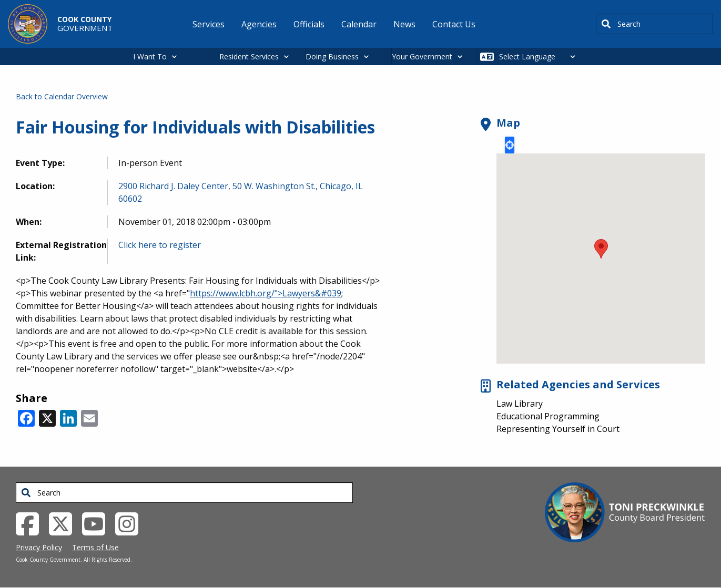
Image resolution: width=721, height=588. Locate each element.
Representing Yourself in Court (558, 429)
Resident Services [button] (249, 56)
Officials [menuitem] (309, 24)
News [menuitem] (404, 24)
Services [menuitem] (209, 24)
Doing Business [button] (332, 56)
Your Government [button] (422, 56)
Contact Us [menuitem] (454, 24)
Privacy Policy (39, 547)
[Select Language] (540, 56)
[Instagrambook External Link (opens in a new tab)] (131, 523)
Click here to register (160, 245)
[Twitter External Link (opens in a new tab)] (64, 523)
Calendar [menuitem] (359, 24)
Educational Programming (548, 416)
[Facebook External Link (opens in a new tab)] (31, 523)
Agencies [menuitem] (259, 24)
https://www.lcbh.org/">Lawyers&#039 (266, 293)
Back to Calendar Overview (62, 96)
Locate (510, 145)
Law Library (520, 404)
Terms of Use (95, 547)
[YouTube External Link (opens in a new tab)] (98, 523)
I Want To (150, 56)
